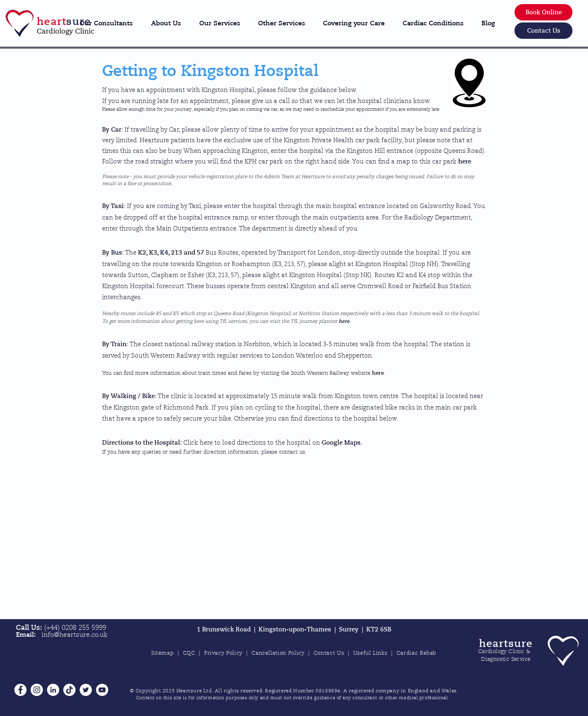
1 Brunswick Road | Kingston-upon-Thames (266, 629)
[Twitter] (86, 690)
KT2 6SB (379, 629)
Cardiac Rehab (416, 653)
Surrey (350, 629)
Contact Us (329, 653)
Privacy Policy (223, 653)
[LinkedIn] (53, 690)
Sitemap (163, 653)
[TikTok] (69, 690)
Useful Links (370, 653)
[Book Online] (543, 12)
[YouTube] (102, 690)
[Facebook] (20, 690)
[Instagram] (37, 690)
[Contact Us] (543, 31)
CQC (189, 653)
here (465, 161)
